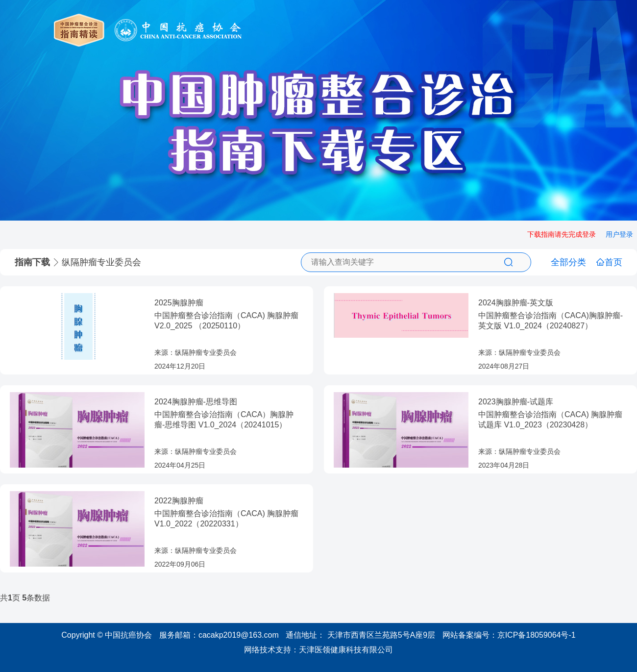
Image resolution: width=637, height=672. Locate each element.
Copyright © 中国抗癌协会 (107, 635)
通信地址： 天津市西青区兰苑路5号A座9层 (360, 635)
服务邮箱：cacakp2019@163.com (219, 635)
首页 (609, 262)
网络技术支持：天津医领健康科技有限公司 (318, 650)
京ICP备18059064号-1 (537, 635)
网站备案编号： (509, 635)
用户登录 (619, 234)
